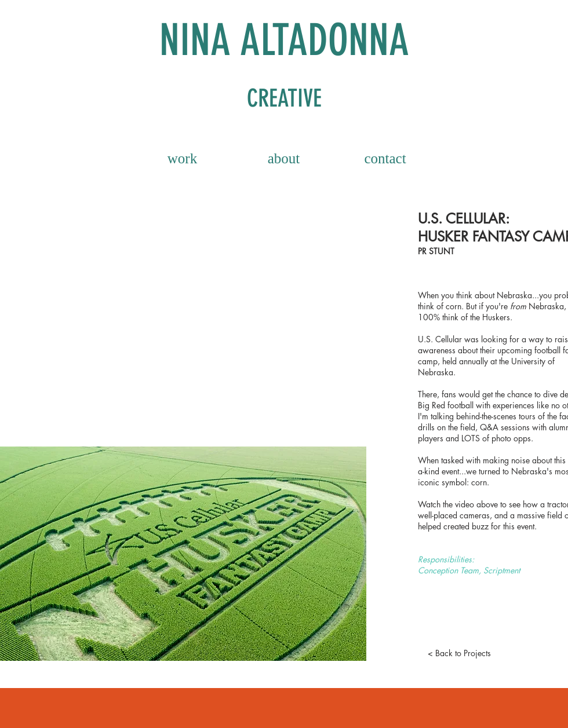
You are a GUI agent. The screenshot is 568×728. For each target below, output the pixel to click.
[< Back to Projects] (459, 653)
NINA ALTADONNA (284, 40)
